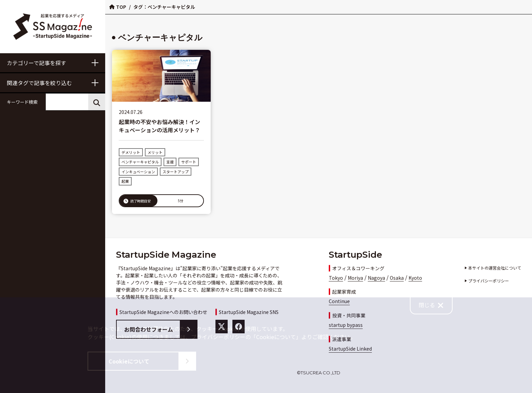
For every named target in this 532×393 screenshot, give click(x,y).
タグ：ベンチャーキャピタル (164, 7)
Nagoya (376, 278)
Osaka (397, 278)
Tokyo (336, 278)
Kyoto (415, 278)
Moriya (355, 278)
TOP (118, 7)
